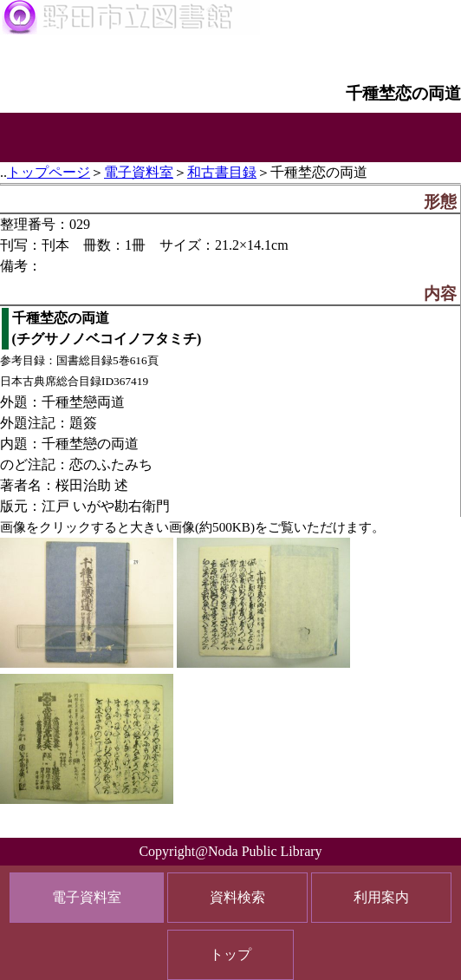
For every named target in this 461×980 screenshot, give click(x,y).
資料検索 (237, 897)
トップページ (49, 172)
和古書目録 (222, 172)
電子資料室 (139, 172)
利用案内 (381, 897)
